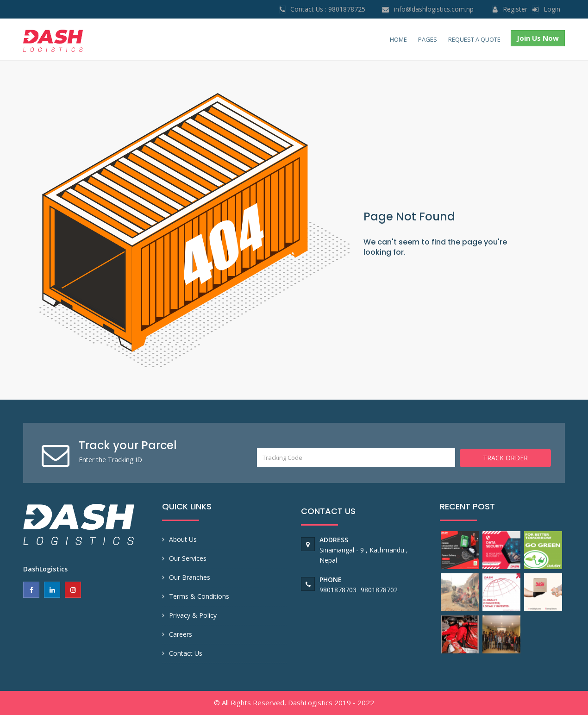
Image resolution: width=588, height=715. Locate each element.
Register (515, 9)
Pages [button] (428, 39)
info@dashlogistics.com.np (434, 9)
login (552, 9)
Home (398, 39)
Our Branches (190, 577)
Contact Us (186, 653)
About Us (183, 539)
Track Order (505, 457)
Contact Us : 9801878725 (328, 9)
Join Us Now (538, 38)
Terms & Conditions (199, 596)
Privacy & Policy (193, 615)
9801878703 (339, 590)
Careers (181, 634)
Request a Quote (474, 39)
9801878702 (379, 590)
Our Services (188, 558)
